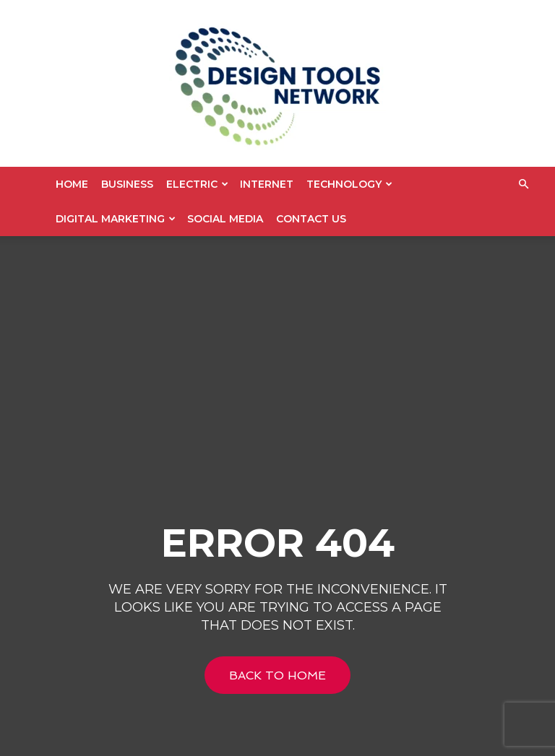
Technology (349, 184)
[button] (523, 184)
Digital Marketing (116, 219)
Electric (197, 184)
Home (72, 184)
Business (127, 184)
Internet (267, 184)
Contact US (311, 219)
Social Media (225, 219)
